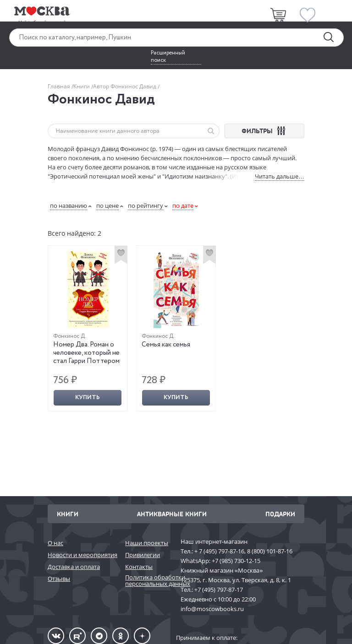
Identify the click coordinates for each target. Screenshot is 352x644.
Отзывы (59, 579)
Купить (88, 398)
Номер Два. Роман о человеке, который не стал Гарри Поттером (86, 353)
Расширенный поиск (168, 57)
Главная (60, 86)
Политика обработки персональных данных (148, 581)
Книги (82, 86)
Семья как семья (166, 345)
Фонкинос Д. (70, 336)
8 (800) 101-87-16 (270, 551)
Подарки (280, 514)
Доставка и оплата (74, 567)
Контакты (139, 567)
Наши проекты (147, 543)
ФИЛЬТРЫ (265, 131)
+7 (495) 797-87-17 (219, 590)
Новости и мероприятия (82, 555)
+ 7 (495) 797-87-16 (219, 551)
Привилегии (143, 555)
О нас (55, 543)
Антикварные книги (172, 514)
